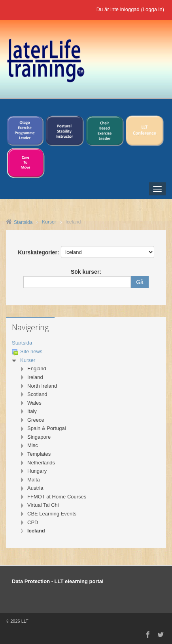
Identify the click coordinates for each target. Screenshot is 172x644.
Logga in (153, 9)
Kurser (28, 360)
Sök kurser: (86, 272)
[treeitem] (86, 343)
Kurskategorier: (38, 252)
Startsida (22, 343)
